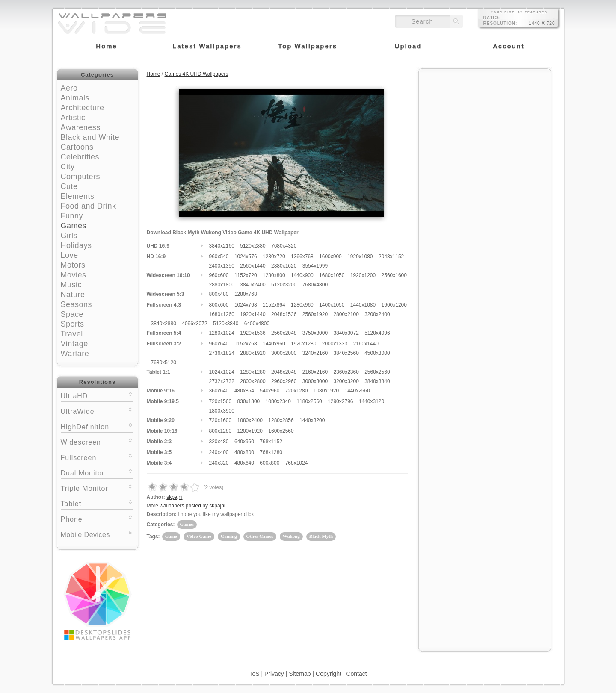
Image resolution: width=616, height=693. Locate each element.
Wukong (291, 536)
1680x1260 (222, 314)
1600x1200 (394, 305)
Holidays (76, 245)
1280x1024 (222, 333)
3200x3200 (346, 381)
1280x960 (302, 305)
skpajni (174, 497)
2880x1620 (284, 266)
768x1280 (271, 452)
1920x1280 (304, 344)
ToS (254, 674)
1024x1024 (222, 372)
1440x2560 (357, 391)
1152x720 (246, 275)
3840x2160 (222, 246)
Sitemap (300, 674)
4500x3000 (377, 353)
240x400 (219, 452)
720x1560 (221, 401)
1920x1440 (253, 314)
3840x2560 (346, 353)
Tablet (97, 503)
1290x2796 (340, 401)
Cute (69, 186)
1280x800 (274, 275)
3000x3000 (315, 381)
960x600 (219, 275)
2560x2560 (377, 372)
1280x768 (246, 294)
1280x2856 (281, 420)
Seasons (77, 304)
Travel (72, 334)
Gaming (229, 536)
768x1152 (271, 442)
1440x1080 (363, 305)
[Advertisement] (485, 127)
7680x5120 (164, 363)
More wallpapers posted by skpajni (186, 506)
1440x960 (274, 344)
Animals (75, 98)
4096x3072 (194, 324)
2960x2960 (284, 381)
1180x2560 (309, 401)
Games (74, 226)
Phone (97, 518)
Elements (78, 196)
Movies (74, 275)
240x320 (219, 463)
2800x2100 (346, 314)
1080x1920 (326, 391)
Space (72, 314)
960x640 (219, 344)
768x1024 (297, 463)
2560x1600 (394, 275)
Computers (81, 177)
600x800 (269, 463)
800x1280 (221, 431)
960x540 (219, 257)
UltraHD (97, 395)
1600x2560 (281, 431)
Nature (73, 295)
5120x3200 (284, 285)
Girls (69, 236)
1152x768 (246, 344)
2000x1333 (335, 344)
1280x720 (274, 257)
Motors (73, 265)
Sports (73, 324)
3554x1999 (315, 266)
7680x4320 (284, 246)
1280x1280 (253, 372)
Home (154, 74)
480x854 (244, 391)
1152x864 (274, 305)
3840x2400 (253, 285)
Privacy (274, 674)
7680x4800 (315, 285)
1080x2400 (250, 420)
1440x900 (302, 275)
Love (70, 255)
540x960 (269, 391)
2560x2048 (284, 333)
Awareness (81, 127)
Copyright (329, 674)
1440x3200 (312, 420)
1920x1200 (363, 275)
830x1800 (249, 401)
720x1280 (297, 391)
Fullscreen (97, 457)
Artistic (73, 118)
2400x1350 (222, 266)
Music (71, 285)
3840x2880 (164, 324)
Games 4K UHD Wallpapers (197, 74)
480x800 (244, 452)
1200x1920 (250, 431)
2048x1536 (284, 314)
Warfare (75, 354)
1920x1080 (360, 257)
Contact (356, 674)
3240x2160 (315, 353)
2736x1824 (222, 353)
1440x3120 (372, 401)
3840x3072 (346, 333)
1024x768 (246, 305)
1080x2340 (278, 401)
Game (171, 536)
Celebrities (80, 157)
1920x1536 (253, 333)
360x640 (219, 391)
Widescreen (97, 441)
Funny (72, 216)
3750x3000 (315, 333)
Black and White (90, 137)
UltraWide (97, 411)
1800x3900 (222, 411)
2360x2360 (346, 372)
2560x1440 (253, 266)
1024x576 (246, 257)
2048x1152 (391, 257)
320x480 (219, 442)
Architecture (83, 108)
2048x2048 (284, 372)
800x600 (219, 305)
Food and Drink (89, 206)
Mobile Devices (85, 535)
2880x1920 (253, 353)
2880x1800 (222, 285)
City (68, 167)
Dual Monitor (97, 472)
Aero (69, 88)
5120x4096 (377, 333)
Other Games (260, 536)
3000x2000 (284, 353)
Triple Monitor (97, 488)
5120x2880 (253, 246)
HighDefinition (97, 426)
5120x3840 (226, 324)
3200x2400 (377, 314)
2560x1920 (315, 314)
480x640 (244, 463)
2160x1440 (366, 344)
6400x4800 (257, 324)
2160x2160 (315, 372)
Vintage (74, 344)
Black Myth (321, 536)
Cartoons (77, 147)
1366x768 (302, 257)
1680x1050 (332, 275)
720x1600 (221, 420)
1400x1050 (332, 305)
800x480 (219, 294)
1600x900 (330, 257)
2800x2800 (253, 381)
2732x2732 (222, 381)
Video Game (199, 536)
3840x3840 (377, 381)
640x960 (244, 442)
